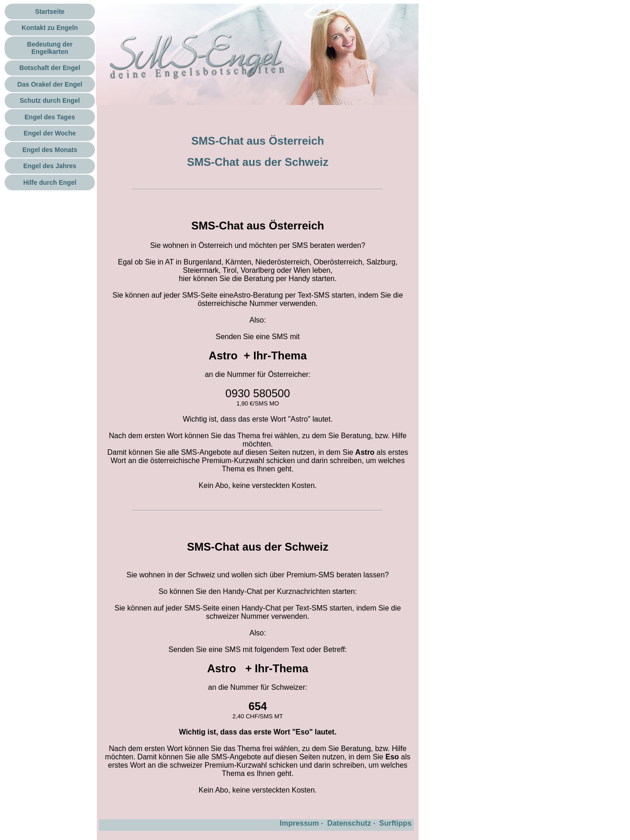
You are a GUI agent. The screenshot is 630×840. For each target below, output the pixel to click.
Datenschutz (349, 823)
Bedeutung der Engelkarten (50, 48)
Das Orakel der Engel (50, 84)
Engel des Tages (50, 117)
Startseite (50, 12)
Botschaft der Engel (50, 68)
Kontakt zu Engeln (50, 28)
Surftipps (395, 823)
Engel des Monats (50, 150)
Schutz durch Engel (50, 100)
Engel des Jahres (50, 166)
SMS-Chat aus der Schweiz (258, 162)
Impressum (299, 823)
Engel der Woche (50, 133)
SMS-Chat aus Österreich (258, 141)
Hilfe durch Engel (50, 182)
